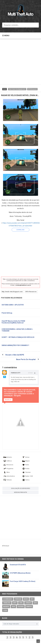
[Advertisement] (20, 63)
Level (21, 603)
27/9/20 (30, 373)
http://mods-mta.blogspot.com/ (17, 89)
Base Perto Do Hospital (26, 359)
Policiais (21, 607)
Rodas (26, 469)
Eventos (29, 607)
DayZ (35, 603)
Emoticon (8, 400)
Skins (6, 472)
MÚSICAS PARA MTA (21, 492)
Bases (26, 599)
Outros (26, 480)
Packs (25, 465)
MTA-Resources (32, 89)
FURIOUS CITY (16, 373)
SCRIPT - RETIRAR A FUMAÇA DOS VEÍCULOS (18, 337)
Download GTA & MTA (18, 565)
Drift (15, 603)
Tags (13, 607)
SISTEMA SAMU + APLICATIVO (13, 305)
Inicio (5, 89)
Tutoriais (26, 472)
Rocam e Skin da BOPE (15, 355)
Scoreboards (8, 599)
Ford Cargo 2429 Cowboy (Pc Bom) (23, 581)
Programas (8, 469)
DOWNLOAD (20, 230)
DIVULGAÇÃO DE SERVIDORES (21, 488)
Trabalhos (7, 603)
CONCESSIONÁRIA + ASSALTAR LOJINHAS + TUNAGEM (17, 330)
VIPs (32, 599)
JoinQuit (28, 603)
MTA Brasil (6, 546)
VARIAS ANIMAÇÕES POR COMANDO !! (15, 345)
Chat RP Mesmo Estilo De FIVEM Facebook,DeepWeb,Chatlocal (13, 322)
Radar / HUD (27, 476)
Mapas (26, 461)
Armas (26, 457)
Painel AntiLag (7, 313)
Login (5, 610)
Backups (6, 607)
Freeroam (18, 599)
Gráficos (7, 461)
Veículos (7, 457)
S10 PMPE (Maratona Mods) (20, 573)
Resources (8, 465)
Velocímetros (9, 476)
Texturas (7, 480)
